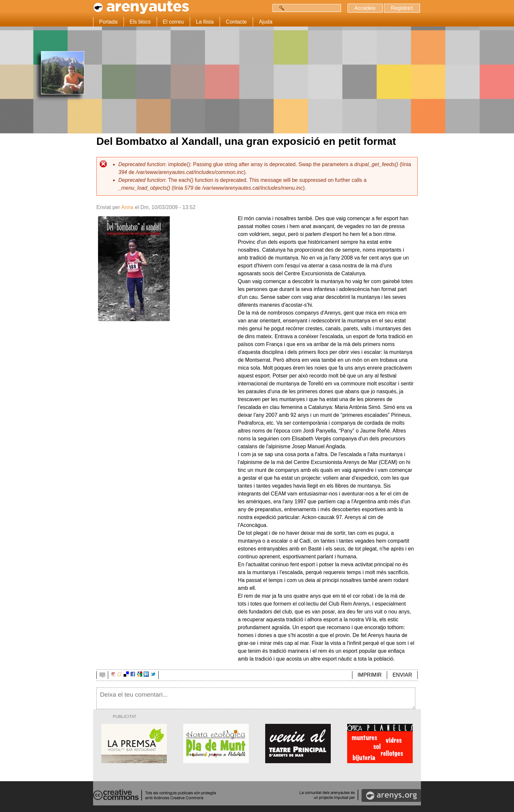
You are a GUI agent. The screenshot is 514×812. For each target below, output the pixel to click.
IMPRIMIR (370, 675)
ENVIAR (402, 675)
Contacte (236, 22)
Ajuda (266, 22)
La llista (205, 22)
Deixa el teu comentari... (256, 698)
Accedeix (365, 8)
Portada (109, 22)
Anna (127, 207)
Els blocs (140, 22)
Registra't (402, 8)
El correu (173, 22)
